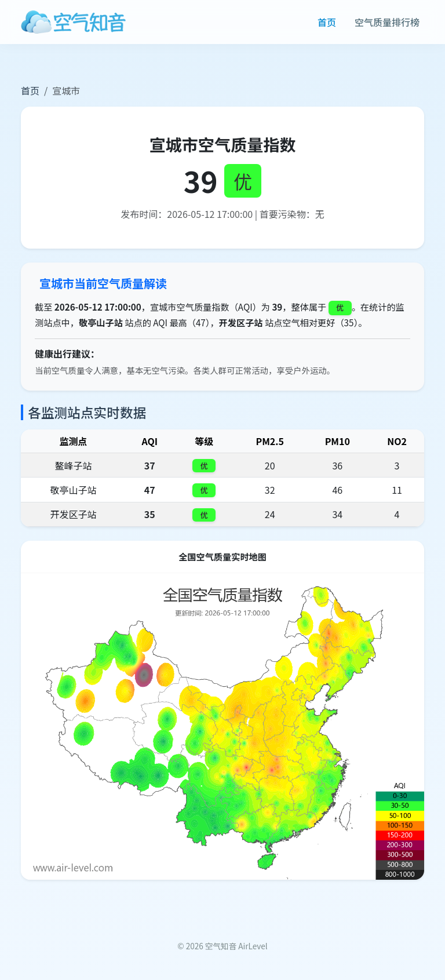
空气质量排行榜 (387, 22)
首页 (327, 22)
